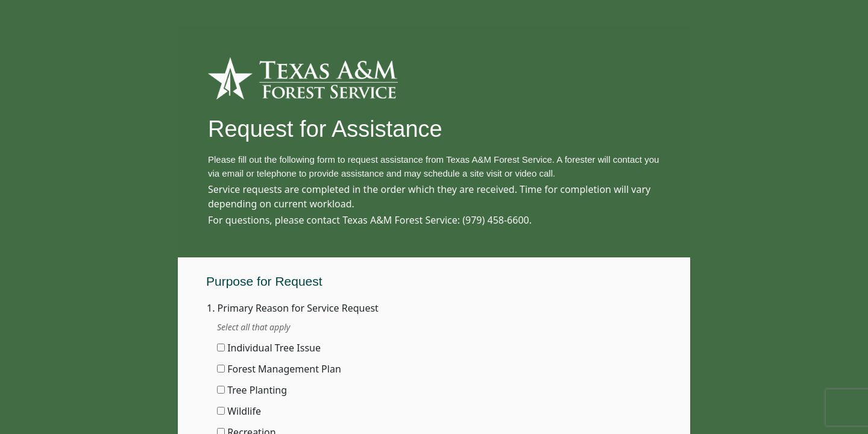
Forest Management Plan (284, 369)
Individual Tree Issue (274, 348)
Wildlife (244, 411)
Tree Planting (257, 390)
